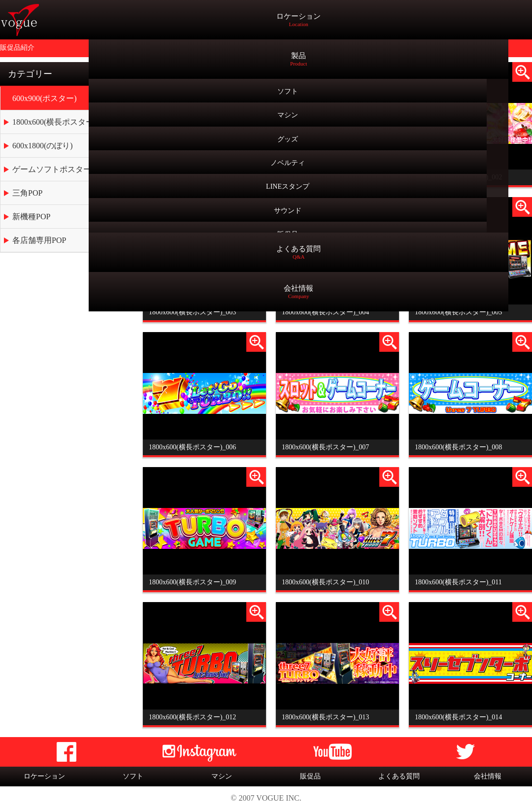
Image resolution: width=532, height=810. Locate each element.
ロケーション (44, 776)
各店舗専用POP (39, 240)
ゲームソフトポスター (52, 169)
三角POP (27, 193)
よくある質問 (399, 776)
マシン (222, 776)
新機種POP (31, 217)
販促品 (310, 776)
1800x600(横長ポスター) (54, 122)
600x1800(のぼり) (43, 146)
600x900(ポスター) (45, 98)
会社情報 (488, 776)
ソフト (133, 776)
